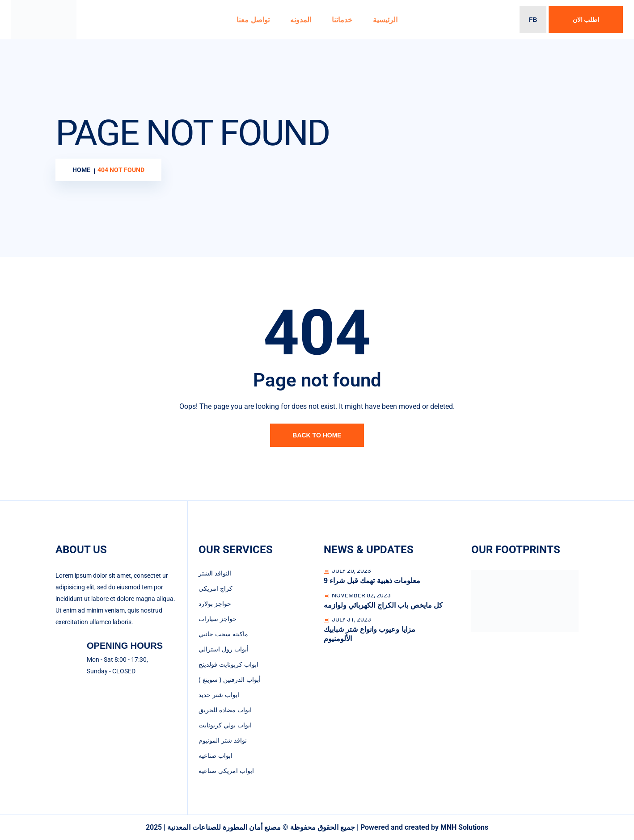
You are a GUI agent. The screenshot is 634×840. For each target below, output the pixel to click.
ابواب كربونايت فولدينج (228, 664)
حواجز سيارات (218, 619)
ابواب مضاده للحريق (225, 710)
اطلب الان (586, 20)
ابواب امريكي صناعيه (226, 771)
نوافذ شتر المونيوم (223, 740)
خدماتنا (342, 20)
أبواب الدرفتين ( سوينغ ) (230, 680)
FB (533, 20)
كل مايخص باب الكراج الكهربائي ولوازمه (383, 605)
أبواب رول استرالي (224, 649)
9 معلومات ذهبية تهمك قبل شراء (372, 581)
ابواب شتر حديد (219, 695)
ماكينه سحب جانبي (223, 634)
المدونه (301, 20)
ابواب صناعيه (216, 756)
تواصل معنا (253, 20)
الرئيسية (385, 20)
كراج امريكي (216, 588)
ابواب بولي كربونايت (225, 725)
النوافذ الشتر (215, 573)
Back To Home (317, 435)
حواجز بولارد (215, 604)
